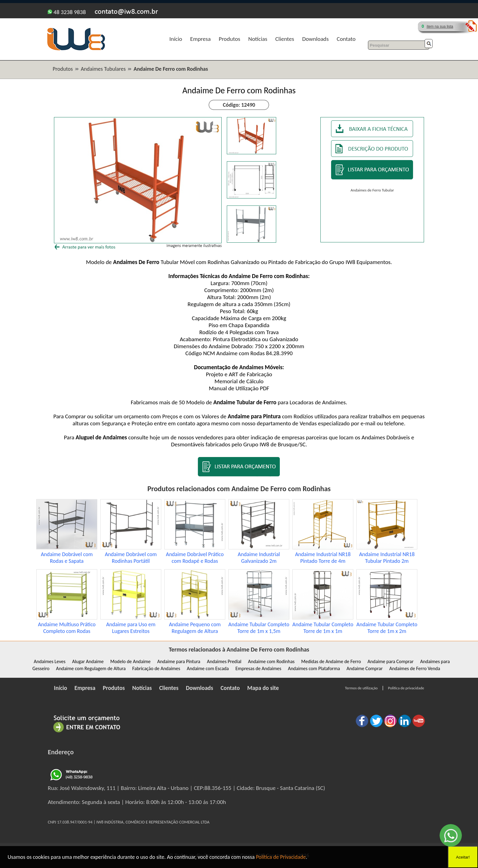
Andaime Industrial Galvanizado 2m (259, 558)
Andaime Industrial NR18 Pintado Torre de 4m (323, 558)
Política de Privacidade (281, 857)
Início (176, 39)
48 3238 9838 (67, 12)
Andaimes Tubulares (103, 69)
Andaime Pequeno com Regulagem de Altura (195, 628)
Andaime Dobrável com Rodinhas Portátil (131, 558)
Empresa (200, 39)
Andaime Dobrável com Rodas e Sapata (67, 558)
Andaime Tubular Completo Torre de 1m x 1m (323, 628)
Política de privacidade (406, 688)
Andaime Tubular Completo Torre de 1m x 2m (387, 628)
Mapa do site (263, 688)
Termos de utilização (361, 688)
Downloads (315, 39)
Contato (346, 39)
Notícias (258, 39)
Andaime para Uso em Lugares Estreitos (131, 628)
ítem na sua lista (440, 27)
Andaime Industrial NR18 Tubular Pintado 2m (387, 558)
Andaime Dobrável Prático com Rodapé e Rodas (195, 558)
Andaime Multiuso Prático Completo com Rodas (67, 628)
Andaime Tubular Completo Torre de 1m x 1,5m (259, 628)
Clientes (285, 39)
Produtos (230, 39)
